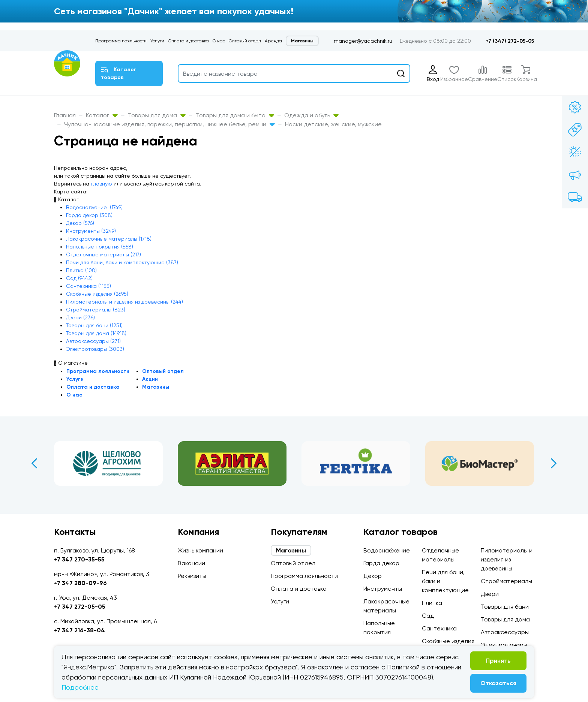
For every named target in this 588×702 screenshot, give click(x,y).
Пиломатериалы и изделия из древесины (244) (124, 302)
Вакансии (191, 563)
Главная (65, 115)
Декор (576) (80, 223)
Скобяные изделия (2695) (97, 294)
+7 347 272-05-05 (80, 607)
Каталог (102, 115)
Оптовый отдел (245, 41)
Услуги (157, 41)
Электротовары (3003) (95, 349)
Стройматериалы (506, 581)
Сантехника (439, 628)
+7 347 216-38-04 (79, 630)
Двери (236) (80, 317)
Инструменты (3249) (91, 231)
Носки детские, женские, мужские (333, 124)
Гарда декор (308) (89, 215)
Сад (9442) (79, 278)
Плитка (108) (81, 270)
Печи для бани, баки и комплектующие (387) (122, 262)
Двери (490, 594)
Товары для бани (505, 607)
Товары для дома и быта (235, 115)
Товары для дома (157, 115)
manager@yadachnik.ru (363, 41)
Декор (373, 576)
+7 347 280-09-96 (80, 583)
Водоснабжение (387, 550)
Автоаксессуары (505, 632)
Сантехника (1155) (88, 286)
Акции (150, 379)
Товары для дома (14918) (96, 333)
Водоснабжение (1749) (94, 207)
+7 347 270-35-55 (79, 559)
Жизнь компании (200, 550)
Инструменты (383, 589)
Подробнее (80, 687)
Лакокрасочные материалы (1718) (109, 239)
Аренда (273, 41)
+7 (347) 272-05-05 (510, 41)
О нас (219, 41)
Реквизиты (192, 576)
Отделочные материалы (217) (103, 254)
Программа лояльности (121, 41)
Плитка (432, 603)
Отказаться (498, 683)
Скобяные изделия (448, 641)
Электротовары (504, 645)
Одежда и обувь (311, 115)
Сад (428, 616)
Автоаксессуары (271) (93, 341)
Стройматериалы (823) (96, 310)
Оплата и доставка (188, 41)
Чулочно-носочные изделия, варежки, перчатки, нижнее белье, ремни (169, 124)
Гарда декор (381, 563)
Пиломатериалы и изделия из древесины (507, 559)
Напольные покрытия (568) (100, 247)
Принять (498, 661)
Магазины (302, 41)
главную (101, 184)
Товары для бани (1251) (94, 325)
